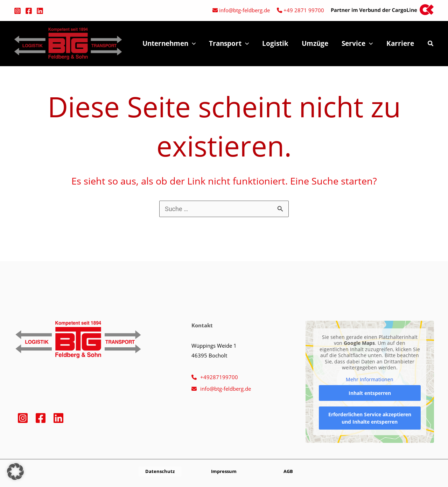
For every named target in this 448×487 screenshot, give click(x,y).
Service (357, 43)
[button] (431, 44)
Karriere (400, 43)
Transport (229, 43)
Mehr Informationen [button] (370, 380)
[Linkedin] (40, 11)
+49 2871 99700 (304, 10)
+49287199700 (219, 377)
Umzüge (315, 43)
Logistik (275, 43)
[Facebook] (29, 11)
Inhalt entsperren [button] (370, 393)
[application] (192, 43)
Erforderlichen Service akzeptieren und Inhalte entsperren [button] (370, 418)
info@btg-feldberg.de (244, 10)
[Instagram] (17, 11)
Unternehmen (169, 43)
